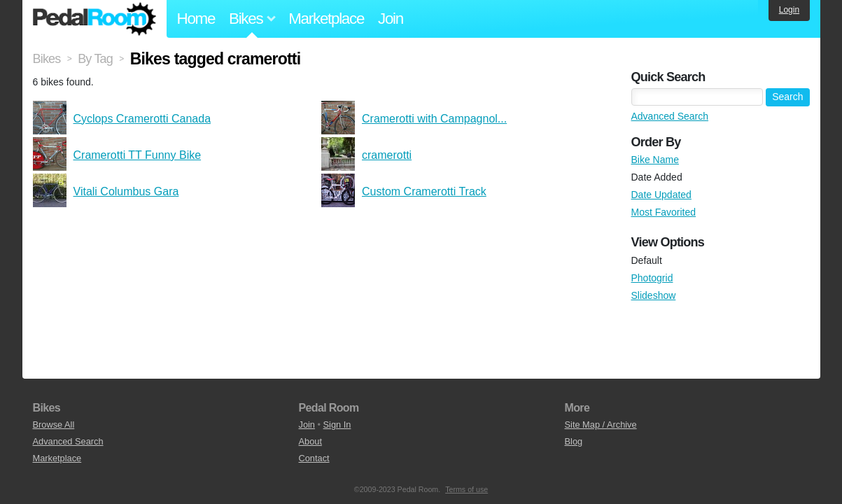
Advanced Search (670, 116)
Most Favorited (664, 212)
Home (196, 19)
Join (391, 19)
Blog (574, 441)
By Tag (95, 59)
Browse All (54, 425)
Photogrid (652, 278)
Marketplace (326, 19)
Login (789, 10)
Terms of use (466, 489)
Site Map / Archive (601, 425)
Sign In (337, 425)
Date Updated (661, 195)
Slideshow (654, 295)
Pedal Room (94, 19)
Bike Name (655, 160)
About (310, 441)
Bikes (47, 59)
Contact (314, 458)
